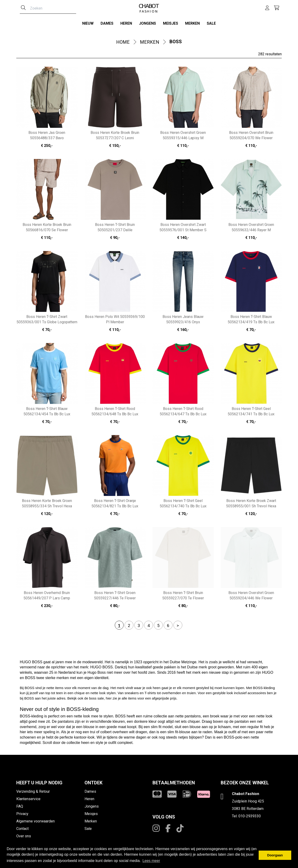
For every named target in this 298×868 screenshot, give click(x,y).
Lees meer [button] (151, 861)
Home (123, 42)
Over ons (24, 836)
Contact (22, 828)
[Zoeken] (23, 8)
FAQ (20, 806)
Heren (126, 23)
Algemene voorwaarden (36, 821)
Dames (107, 23)
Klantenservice (28, 799)
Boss (176, 41)
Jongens (147, 23)
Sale (211, 23)
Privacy (22, 814)
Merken (192, 23)
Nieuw (88, 23)
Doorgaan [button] (275, 855)
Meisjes (171, 23)
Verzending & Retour (33, 791)
